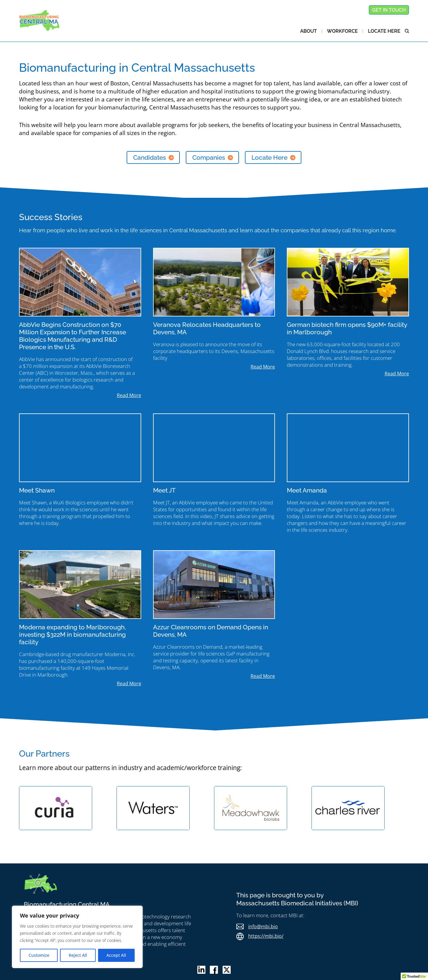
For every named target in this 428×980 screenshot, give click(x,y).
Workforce (342, 31)
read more (129, 395)
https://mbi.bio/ (266, 936)
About (309, 31)
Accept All (116, 955)
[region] (77, 937)
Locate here (384, 31)
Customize (39, 955)
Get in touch (389, 10)
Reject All (78, 955)
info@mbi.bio (263, 926)
